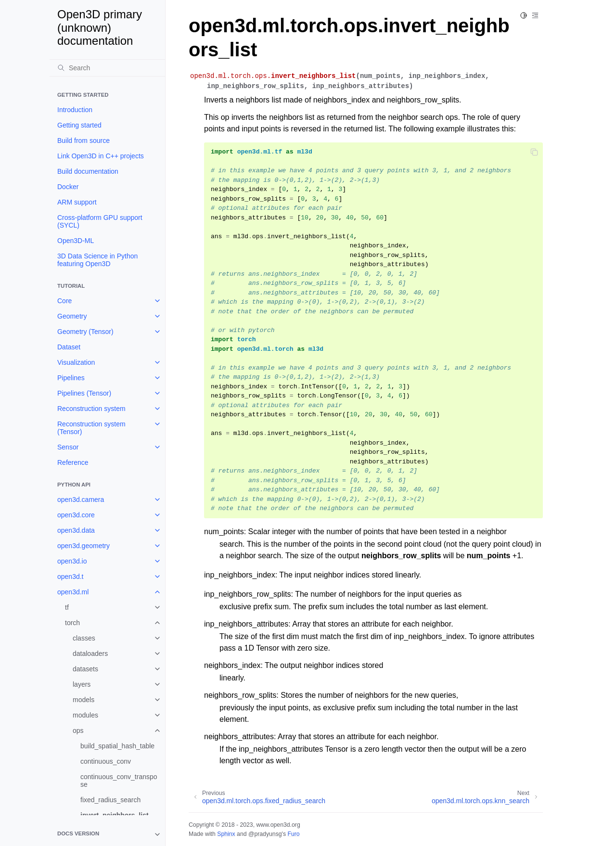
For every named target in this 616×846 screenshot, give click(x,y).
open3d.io (72, 561)
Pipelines (71, 378)
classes (84, 638)
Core (64, 301)
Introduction (75, 110)
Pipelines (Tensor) (84, 393)
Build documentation (88, 171)
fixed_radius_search (110, 800)
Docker (68, 187)
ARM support (77, 202)
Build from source (83, 141)
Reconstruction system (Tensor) (91, 428)
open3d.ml (73, 592)
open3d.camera (81, 500)
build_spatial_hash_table (117, 746)
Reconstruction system (91, 409)
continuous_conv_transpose (119, 781)
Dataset (69, 347)
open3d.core (76, 515)
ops (78, 731)
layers (82, 684)
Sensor (68, 447)
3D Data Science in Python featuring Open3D (97, 260)
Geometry (72, 316)
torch (72, 623)
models (83, 700)
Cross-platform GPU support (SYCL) (100, 221)
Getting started (79, 125)
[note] (107, 834)
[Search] (107, 68)
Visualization (76, 362)
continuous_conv (106, 761)
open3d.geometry (83, 546)
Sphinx (226, 834)
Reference (73, 462)
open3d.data (76, 530)
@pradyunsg (265, 834)
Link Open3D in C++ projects (101, 156)
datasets (85, 669)
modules (85, 715)
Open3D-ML (76, 241)
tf (67, 607)
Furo (293, 834)
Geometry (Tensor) (85, 332)
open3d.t (71, 577)
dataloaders (90, 654)
